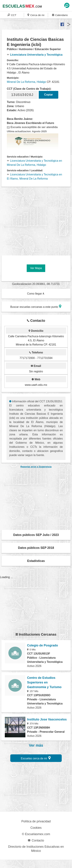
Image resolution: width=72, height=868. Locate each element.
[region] (37, 220)
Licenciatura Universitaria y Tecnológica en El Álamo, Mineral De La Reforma (34, 177)
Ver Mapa (36, 268)
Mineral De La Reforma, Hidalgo (26, 82)
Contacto (36, 840)
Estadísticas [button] (36, 561)
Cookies (36, 828)
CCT (12, 15)
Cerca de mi (36, 15)
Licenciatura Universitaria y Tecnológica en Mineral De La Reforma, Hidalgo (34, 163)
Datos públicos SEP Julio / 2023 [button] (36, 535)
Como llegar (36, 294)
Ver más (36, 745)
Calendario (60, 15)
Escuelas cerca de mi (36, 758)
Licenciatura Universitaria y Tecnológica (35, 55)
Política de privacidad (36, 821)
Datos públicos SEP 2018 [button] (36, 548)
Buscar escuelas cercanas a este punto (36, 306)
